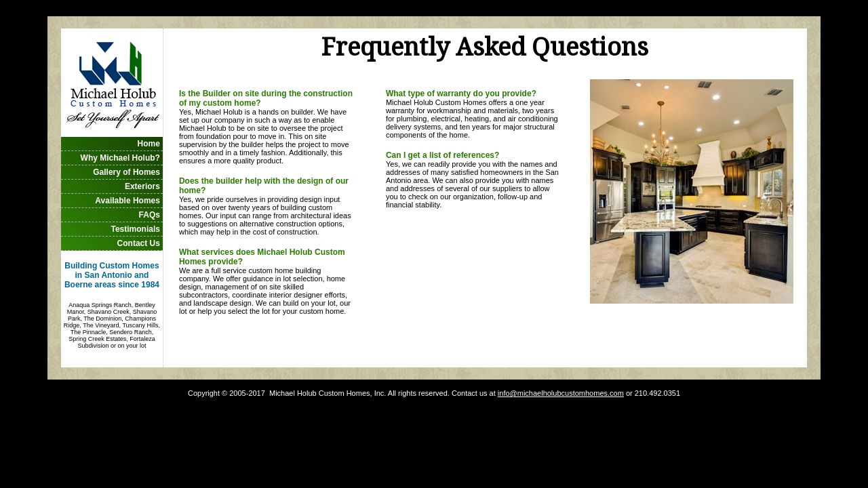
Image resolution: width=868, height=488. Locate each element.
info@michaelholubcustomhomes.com (561, 393)
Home (149, 144)
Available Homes (127, 201)
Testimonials (135, 229)
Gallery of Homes (126, 172)
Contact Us (139, 243)
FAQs (150, 215)
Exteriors (142, 186)
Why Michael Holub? (120, 158)
